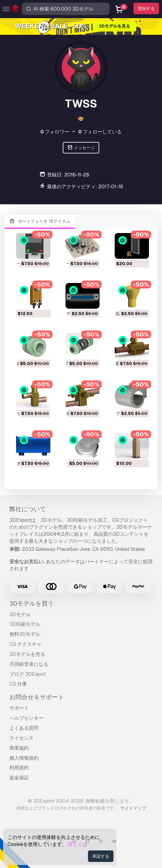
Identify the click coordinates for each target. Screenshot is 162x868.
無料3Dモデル (25, 634)
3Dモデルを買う (32, 603)
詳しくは (78, 844)
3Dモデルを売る (27, 654)
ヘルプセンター (26, 718)
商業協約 (19, 748)
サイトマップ (133, 808)
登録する (146, 8)
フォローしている (100, 132)
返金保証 (19, 778)
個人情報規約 (24, 758)
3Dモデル (20, 615)
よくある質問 (24, 728)
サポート (19, 708)
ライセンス (22, 738)
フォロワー (55, 132)
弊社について (28, 509)
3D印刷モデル (25, 624)
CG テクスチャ (25, 644)
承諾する (101, 856)
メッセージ (81, 148)
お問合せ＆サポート (37, 697)
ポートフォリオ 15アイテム (40, 221)
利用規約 (19, 768)
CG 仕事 (18, 684)
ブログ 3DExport (28, 674)
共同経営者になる (29, 664)
